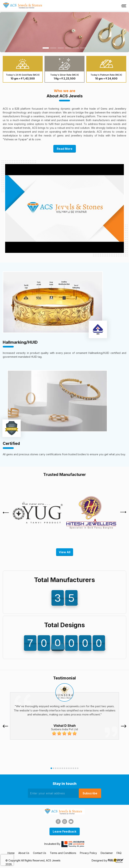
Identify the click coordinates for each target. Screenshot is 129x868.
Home (11, 853)
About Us (24, 853)
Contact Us (40, 853)
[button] (51, 768)
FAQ (119, 853)
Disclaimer (107, 853)
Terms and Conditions (63, 853)
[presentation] (6, 513)
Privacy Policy (88, 853)
